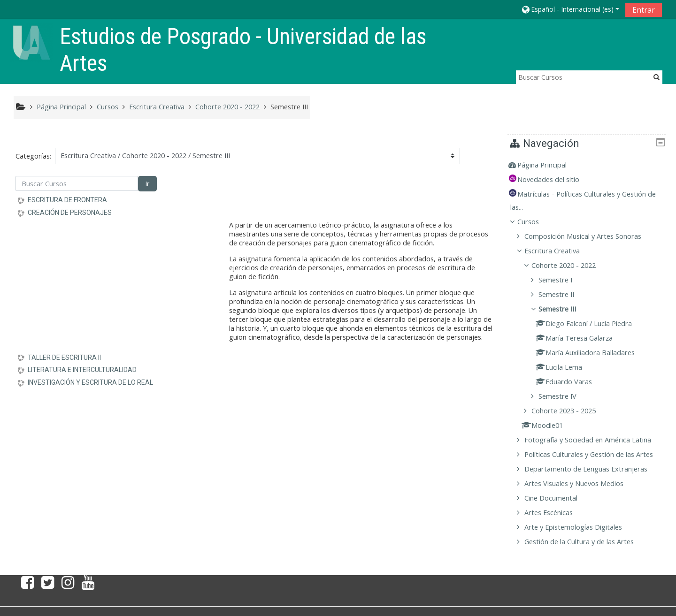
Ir (147, 184)
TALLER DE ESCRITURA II (64, 357)
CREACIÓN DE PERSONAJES (70, 213)
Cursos (535, 222)
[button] (570, 9)
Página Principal (549, 165)
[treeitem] (590, 165)
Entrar (644, 10)
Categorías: (33, 156)
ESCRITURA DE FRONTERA (67, 200)
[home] (31, 42)
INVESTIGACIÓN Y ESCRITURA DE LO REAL (90, 382)
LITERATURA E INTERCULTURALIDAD (82, 370)
